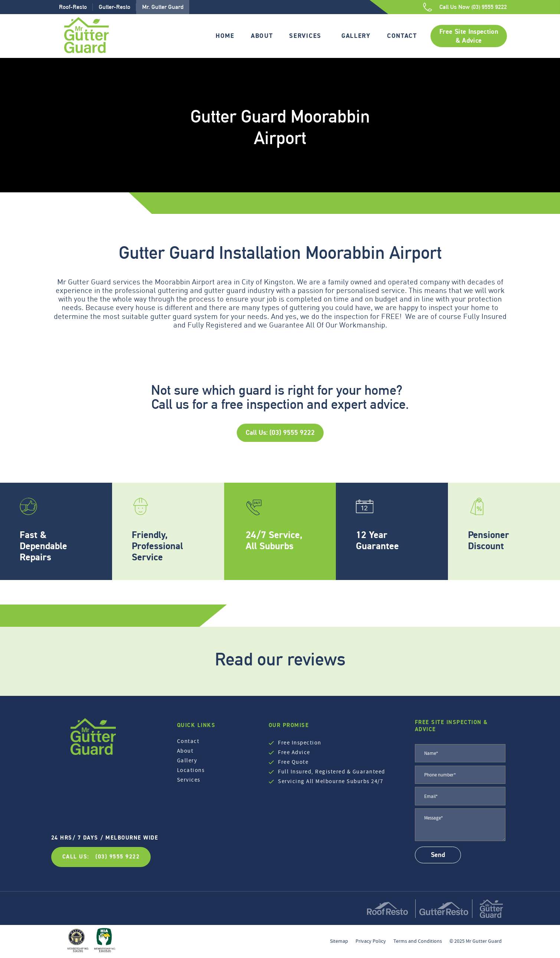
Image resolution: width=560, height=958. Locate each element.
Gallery (356, 36)
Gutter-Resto (114, 7)
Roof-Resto (73, 7)
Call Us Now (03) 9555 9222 (473, 7)
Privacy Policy (371, 941)
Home (225, 36)
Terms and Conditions (418, 941)
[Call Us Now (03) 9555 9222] (428, 7)
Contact (402, 36)
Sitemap (339, 941)
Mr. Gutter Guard (163, 7)
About (262, 36)
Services (305, 36)
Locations (191, 770)
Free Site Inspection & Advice (469, 36)
